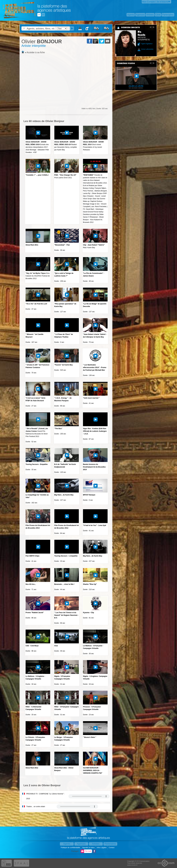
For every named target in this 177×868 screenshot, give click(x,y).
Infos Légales (102, 848)
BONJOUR (42, 42)
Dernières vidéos (126, 63)
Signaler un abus (89, 848)
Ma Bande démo (136, 88)
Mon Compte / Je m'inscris (155, 2)
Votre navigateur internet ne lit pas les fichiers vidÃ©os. (89, 796)
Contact (112, 848)
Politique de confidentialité (71, 848)
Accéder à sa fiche (36, 52)
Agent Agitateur (147, 44)
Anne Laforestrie (147, 49)
